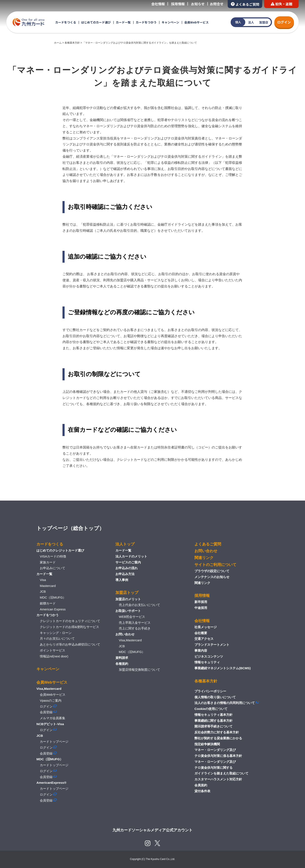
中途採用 (201, 608)
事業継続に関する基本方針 (213, 721)
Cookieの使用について (211, 709)
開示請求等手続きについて (213, 726)
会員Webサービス (196, 22)
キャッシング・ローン (56, 633)
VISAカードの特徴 (53, 556)
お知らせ (198, 4)
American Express (53, 609)
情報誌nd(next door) (54, 656)
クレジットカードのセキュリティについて (70, 621)
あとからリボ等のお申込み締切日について (70, 644)
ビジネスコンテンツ (209, 656)
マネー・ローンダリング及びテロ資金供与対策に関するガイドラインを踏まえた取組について (221, 768)
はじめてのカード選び (96, 22)
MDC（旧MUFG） (53, 597)
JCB (43, 591)
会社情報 (158, 4)
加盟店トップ (127, 593)
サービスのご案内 (128, 562)
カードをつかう (146, 22)
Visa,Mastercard (130, 640)
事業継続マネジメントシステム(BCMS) (223, 668)
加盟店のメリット (128, 599)
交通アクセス (204, 639)
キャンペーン (170, 22)
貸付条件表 (202, 791)
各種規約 (122, 664)
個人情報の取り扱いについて (215, 697)
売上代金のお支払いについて (139, 605)
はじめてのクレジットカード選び (60, 550)
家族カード (48, 562)
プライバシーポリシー (210, 691)
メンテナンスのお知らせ (212, 577)
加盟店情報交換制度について (139, 670)
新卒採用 (201, 602)
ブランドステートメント (212, 645)
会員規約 (201, 785)
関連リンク (204, 558)
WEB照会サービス (132, 617)
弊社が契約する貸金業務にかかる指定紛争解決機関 (218, 741)
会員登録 (46, 712)
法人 (251, 22)
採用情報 (178, 4)
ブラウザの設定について (212, 571)
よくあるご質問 (245, 4)
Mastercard (48, 586)
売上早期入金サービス (135, 623)
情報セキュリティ (207, 662)
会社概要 (201, 633)
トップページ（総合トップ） (70, 528)
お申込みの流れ (127, 568)
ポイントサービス (53, 650)
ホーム (58, 43)
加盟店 (264, 22)
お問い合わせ (125, 634)
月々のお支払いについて (57, 638)
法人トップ (125, 544)
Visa (43, 580)
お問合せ (217, 4)
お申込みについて (53, 568)
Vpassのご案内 (51, 700)
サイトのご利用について (215, 565)
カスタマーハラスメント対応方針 (218, 779)
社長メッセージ (206, 627)
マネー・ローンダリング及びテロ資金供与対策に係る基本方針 (218, 753)
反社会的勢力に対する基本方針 (217, 732)
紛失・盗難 (281, 4)
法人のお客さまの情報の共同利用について (225, 703)
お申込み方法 (125, 574)
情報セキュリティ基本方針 (213, 715)
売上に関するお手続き (135, 628)
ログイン (284, 22)
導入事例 (122, 580)
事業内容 (201, 651)
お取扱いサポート (128, 611)
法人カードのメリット (131, 556)
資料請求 (122, 658)
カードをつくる (66, 22)
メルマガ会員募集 (53, 718)
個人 (238, 22)
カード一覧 (123, 22)
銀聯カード (48, 603)
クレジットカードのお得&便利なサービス (69, 627)
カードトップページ (54, 742)
